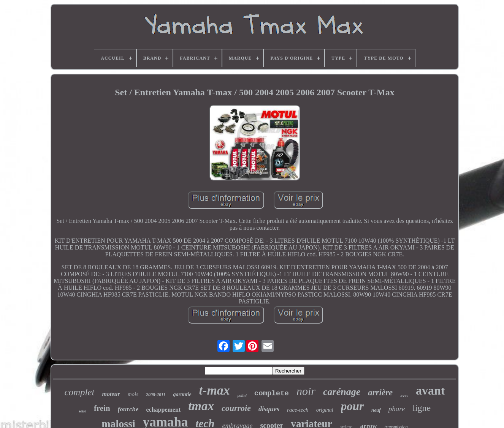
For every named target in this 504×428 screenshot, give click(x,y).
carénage (342, 392)
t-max (215, 390)
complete (272, 393)
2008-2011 (156, 395)
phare (397, 409)
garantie (182, 394)
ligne (422, 408)
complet (79, 392)
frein (102, 408)
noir (306, 391)
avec (404, 395)
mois (133, 394)
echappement (163, 410)
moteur (111, 394)
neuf (376, 410)
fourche (128, 409)
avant (430, 390)
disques (269, 409)
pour (352, 406)
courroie (236, 408)
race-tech (298, 410)
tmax (201, 406)
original (325, 410)
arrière (380, 392)
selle (82, 411)
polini (242, 396)
